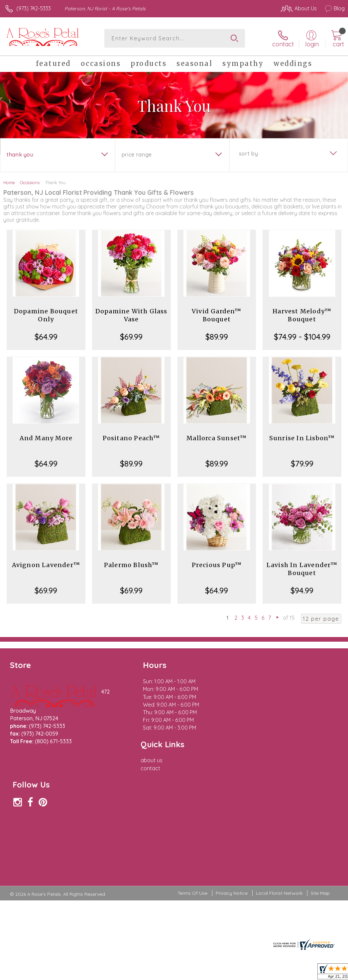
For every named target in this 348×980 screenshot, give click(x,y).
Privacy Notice (232, 776)
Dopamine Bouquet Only (46, 315)
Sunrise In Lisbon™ (302, 438)
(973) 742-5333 (34, 8)
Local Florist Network (279, 776)
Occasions (30, 182)
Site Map (320, 776)
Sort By (248, 154)
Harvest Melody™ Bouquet (302, 315)
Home (9, 182)
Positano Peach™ (131, 438)
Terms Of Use (192, 776)
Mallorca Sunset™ (217, 438)
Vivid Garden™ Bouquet (217, 315)
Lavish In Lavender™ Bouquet (302, 569)
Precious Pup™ (217, 565)
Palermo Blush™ (131, 565)
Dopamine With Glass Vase (131, 315)
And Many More (46, 438)
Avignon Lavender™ (46, 565)
